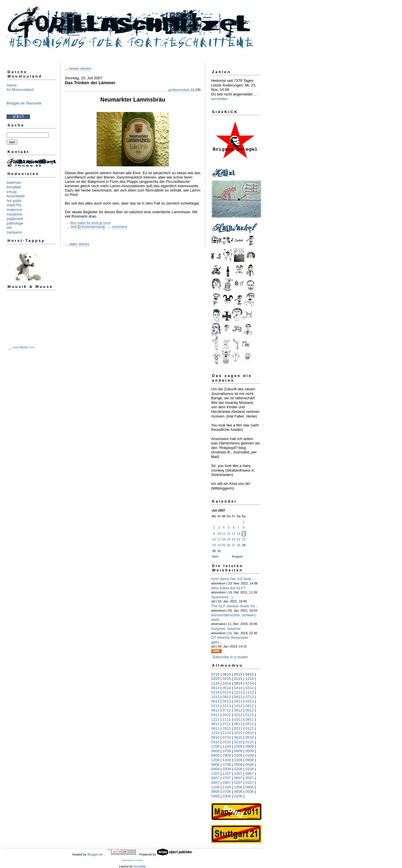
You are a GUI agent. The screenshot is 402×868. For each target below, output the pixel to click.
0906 (250, 787)
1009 (238, 746)
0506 (250, 791)
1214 (250, 679)
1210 (215, 733)
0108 (250, 769)
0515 (238, 674)
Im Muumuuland (20, 90)
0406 (215, 796)
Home (12, 85)
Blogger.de (95, 854)
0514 (227, 688)
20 (234, 539)
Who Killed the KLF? (228, 588)
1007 (238, 774)
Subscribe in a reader (230, 657)
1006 (238, 787)
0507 (250, 778)
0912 (250, 706)
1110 (227, 733)
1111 (227, 719)
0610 (238, 737)
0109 (250, 755)
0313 (250, 701)
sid (9, 228)
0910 (250, 733)
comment (120, 227)
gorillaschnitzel (179, 90)
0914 (238, 683)
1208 (215, 760)
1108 (227, 760)
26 (229, 545)
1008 (238, 760)
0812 (215, 710)
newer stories (80, 68)
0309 (227, 755)
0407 (215, 783)
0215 (227, 679)
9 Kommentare (91, 227)
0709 (227, 751)
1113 (250, 692)
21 (239, 539)
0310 (227, 742)
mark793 (14, 205)
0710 (227, 737)
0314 (250, 688)
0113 (227, 706)
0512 (250, 710)
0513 (227, 701)
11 (224, 534)
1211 (215, 719)
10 (219, 534)
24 (219, 545)
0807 (215, 778)
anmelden (219, 99)
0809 (215, 751)
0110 (250, 742)
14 (239, 534)
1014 (227, 683)
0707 (227, 778)
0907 (250, 774)
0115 (238, 679)
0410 (215, 742)
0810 (215, 737)
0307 (227, 783)
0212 (238, 715)
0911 (250, 719)
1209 (215, 746)
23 (214, 545)
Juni (215, 556)
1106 (227, 787)
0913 (227, 697)
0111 (250, 728)
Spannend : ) (222, 597)
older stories (79, 244)
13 (234, 534)
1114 (215, 683)
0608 (238, 765)
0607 (238, 778)
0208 (238, 769)
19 (229, 539)
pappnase (15, 219)
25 (224, 545)
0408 (215, 769)
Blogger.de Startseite (24, 103)
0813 (238, 697)
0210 (238, 742)
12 (229, 534)
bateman (14, 182)
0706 (227, 791)
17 (219, 539)
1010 (238, 733)
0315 (215, 679)
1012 (238, 706)
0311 (227, 728)
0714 (250, 683)
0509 (250, 751)
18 (224, 539)
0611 (238, 724)
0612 (238, 710)
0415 (250, 674)
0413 (238, 701)
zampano (14, 232)
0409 (215, 755)
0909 (250, 746)
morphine (14, 214)
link (74, 227)
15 (244, 534)
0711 (227, 724)
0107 (250, 783)
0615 (227, 674)
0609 (238, 751)
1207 (215, 774)
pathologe (15, 223)
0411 (215, 728)
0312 (227, 715)
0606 (238, 791)
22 (244, 539)
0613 (215, 701)
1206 (215, 787)
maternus (14, 210)
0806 (215, 791)
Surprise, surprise (226, 629)
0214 (215, 692)
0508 (250, 765)
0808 (215, 765)
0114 (227, 692)
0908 (250, 760)
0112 (250, 715)
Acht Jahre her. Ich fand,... (233, 579)
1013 (215, 697)
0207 (238, 783)
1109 (227, 746)
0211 (238, 728)
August (237, 556)
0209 (238, 755)
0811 (215, 724)
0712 (227, 710)
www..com (23, 347)
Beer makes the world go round (90, 223)
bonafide (14, 187)
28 (239, 545)
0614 (215, 688)
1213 (238, 692)
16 (214, 539)
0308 (227, 769)
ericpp (12, 192)
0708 (227, 765)
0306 (227, 796)
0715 (215, 674)
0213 (215, 706)
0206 (238, 796)
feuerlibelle (16, 196)
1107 (227, 774)
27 (234, 545)
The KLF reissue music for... (235, 606)
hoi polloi (14, 201)
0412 (215, 715)
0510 (250, 737)
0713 (250, 697)
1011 (238, 719)
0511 (250, 724)
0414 (238, 688)
